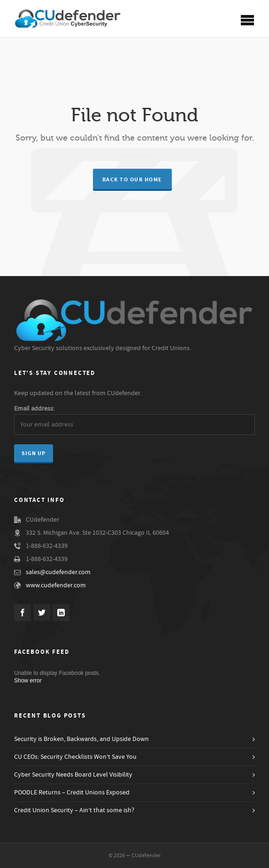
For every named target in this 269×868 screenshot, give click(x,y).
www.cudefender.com (56, 585)
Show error (28, 681)
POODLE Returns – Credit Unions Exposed (72, 793)
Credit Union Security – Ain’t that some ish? (74, 810)
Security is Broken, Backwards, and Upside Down (81, 739)
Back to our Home (132, 180)
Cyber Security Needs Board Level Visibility (73, 775)
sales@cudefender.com (58, 572)
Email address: (34, 409)
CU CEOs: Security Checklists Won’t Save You (75, 757)
